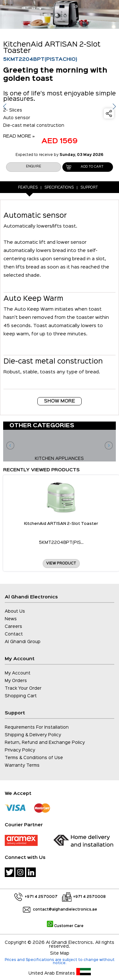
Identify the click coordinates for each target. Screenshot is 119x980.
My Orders (16, 681)
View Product (61, 564)
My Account (18, 673)
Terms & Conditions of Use (34, 758)
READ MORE (19, 136)
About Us (15, 611)
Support (89, 188)
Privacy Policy (20, 750)
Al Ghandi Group (23, 642)
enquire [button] (34, 167)
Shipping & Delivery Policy (33, 735)
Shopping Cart (21, 696)
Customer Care (65, 926)
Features (28, 188)
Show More (59, 401)
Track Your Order (23, 688)
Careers (13, 627)
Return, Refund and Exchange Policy (45, 743)
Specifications (59, 188)
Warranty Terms (22, 765)
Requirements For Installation (37, 727)
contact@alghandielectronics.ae (65, 910)
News (11, 619)
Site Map (60, 953)
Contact (14, 634)
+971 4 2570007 (41, 897)
